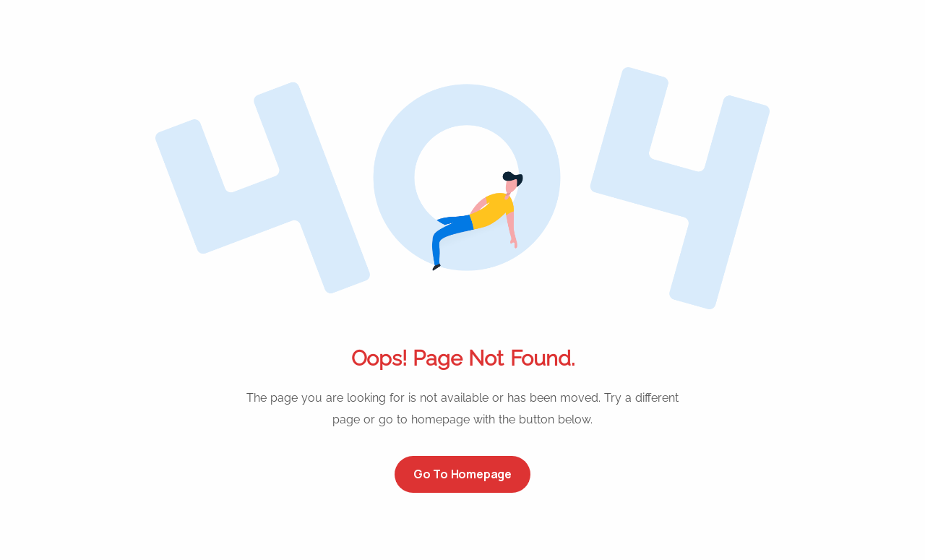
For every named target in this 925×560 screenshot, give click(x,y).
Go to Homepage (462, 474)
